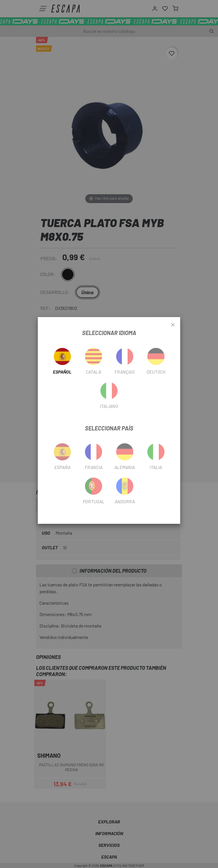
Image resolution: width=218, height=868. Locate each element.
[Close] (173, 325)
